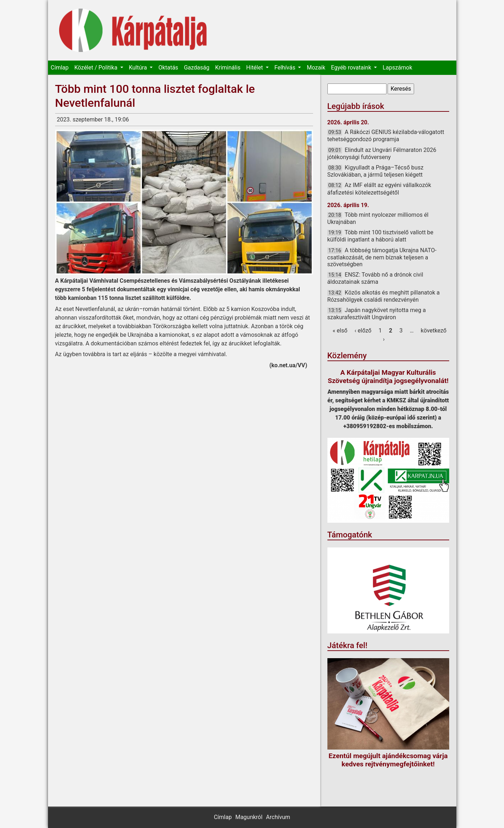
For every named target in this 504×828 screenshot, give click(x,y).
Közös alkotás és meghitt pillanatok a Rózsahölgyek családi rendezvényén (384, 296)
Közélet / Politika (96, 68)
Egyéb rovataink (352, 68)
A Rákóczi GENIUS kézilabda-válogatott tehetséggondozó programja (386, 136)
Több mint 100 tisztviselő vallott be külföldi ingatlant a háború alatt (380, 236)
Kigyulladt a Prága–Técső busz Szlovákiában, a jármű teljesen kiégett (376, 171)
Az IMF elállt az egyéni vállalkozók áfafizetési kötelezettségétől (379, 189)
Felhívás (285, 68)
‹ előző (363, 331)
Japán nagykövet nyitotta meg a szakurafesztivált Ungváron (377, 314)
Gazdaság (196, 68)
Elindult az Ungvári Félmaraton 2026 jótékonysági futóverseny (382, 154)
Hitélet (255, 68)
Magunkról (249, 817)
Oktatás (168, 68)
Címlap (60, 68)
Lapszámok (397, 68)
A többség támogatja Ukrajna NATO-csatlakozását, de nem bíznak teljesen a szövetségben (382, 257)
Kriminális (228, 68)
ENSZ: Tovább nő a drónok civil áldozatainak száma (375, 278)
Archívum (278, 817)
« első (340, 331)
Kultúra (139, 68)
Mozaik (316, 68)
